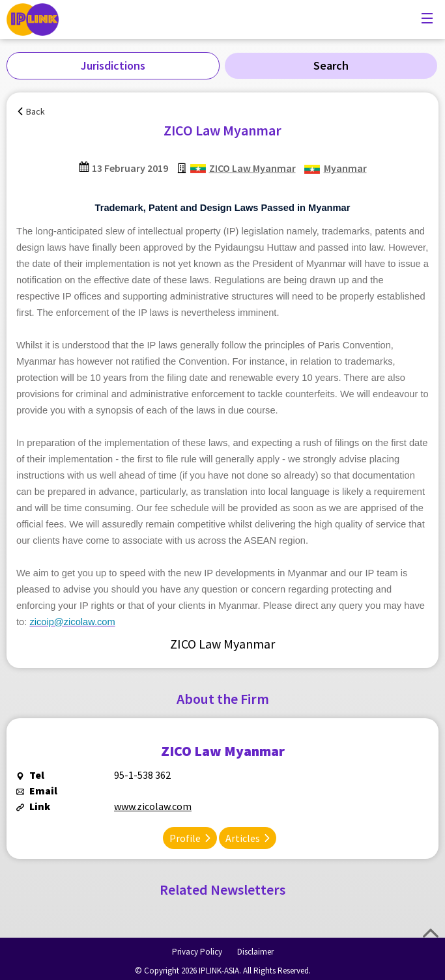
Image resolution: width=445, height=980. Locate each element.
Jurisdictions (113, 65)
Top (431, 933)
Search (331, 65)
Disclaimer (255, 952)
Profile (185, 838)
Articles (243, 838)
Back (36, 111)
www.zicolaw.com (153, 806)
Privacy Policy (197, 952)
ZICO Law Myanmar (252, 168)
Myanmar (345, 168)
